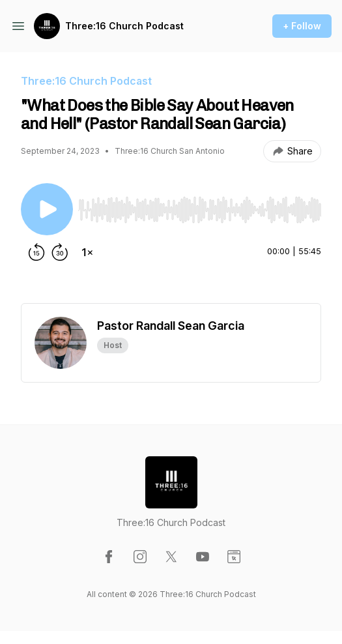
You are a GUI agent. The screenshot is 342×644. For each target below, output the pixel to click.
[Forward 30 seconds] (60, 252)
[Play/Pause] (47, 209)
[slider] (200, 210)
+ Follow (302, 26)
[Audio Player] (200, 206)
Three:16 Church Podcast (124, 26)
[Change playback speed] (87, 252)
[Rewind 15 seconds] (36, 252)
